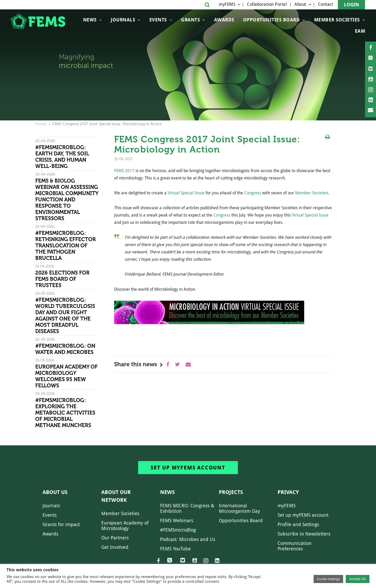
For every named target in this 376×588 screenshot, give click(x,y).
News (90, 20)
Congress (253, 193)
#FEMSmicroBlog (178, 530)
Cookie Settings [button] (328, 579)
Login (351, 5)
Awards (224, 20)
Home (41, 124)
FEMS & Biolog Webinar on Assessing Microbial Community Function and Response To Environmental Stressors (67, 200)
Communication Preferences (295, 546)
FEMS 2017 (124, 171)
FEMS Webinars (177, 520)
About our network (116, 496)
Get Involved (115, 547)
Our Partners (115, 538)
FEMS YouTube (175, 549)
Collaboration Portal (267, 4)
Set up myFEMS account (188, 468)
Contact (326, 4)
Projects (231, 492)
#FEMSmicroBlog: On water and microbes (65, 349)
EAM (360, 31)
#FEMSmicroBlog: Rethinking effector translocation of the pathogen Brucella (66, 246)
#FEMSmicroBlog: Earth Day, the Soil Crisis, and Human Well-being (62, 157)
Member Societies (337, 20)
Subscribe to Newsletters (304, 534)
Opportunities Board (241, 520)
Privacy (288, 492)
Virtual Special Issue (186, 193)
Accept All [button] (358, 579)
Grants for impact (61, 524)
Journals (123, 20)
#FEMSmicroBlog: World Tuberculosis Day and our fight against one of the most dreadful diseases (65, 316)
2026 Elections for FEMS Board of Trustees (62, 279)
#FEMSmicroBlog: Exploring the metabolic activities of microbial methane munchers (65, 413)
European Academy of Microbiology (125, 526)
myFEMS (227, 4)
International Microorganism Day (239, 508)
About (300, 4)
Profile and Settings (298, 524)
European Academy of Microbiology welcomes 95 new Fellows (66, 376)
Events (158, 20)
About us (55, 492)
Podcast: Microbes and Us (188, 539)
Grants (190, 20)
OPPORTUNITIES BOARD (272, 20)
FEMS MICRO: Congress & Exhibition (187, 508)
